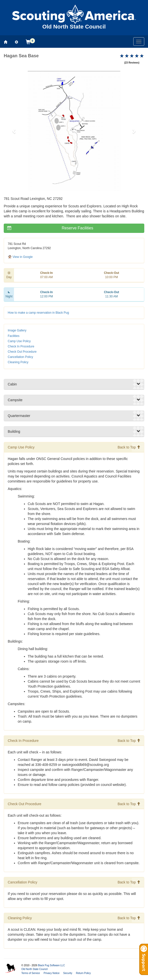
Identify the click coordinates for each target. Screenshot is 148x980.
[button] (14, 131)
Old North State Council (34, 969)
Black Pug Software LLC (51, 965)
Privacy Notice (52, 973)
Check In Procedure (21, 346)
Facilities (14, 336)
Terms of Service (30, 973)
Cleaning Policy (18, 362)
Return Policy (83, 973)
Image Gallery (17, 330)
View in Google (20, 257)
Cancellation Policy (20, 357)
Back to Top (129, 447)
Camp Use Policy (19, 341)
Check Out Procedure (22, 352)
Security (68, 973)
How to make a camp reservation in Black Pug (38, 313)
